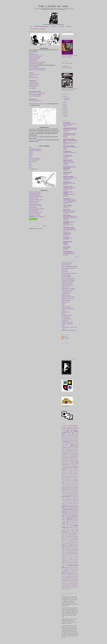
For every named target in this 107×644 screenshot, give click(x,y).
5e (73, 427)
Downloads (69, 26)
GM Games (74, 486)
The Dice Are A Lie (67, 186)
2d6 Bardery (73, 426)
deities (63, 460)
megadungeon (69, 520)
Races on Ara (32, 53)
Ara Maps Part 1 (32, 129)
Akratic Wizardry (67, 215)
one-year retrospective (71, 542)
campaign (72, 446)
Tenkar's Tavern (67, 210)
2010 (64, 114)
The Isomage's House (66, 319)
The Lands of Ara (54, 6)
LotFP (63, 517)
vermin (68, 583)
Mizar (30, 157)
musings (75, 526)
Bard (77, 436)
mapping (63, 518)
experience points (65, 476)
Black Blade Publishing (67, 263)
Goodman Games (66, 287)
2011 (64, 112)
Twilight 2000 (74, 581)
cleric (67, 452)
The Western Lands (33, 169)
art (75, 433)
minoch (72, 521)
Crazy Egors (74, 455)
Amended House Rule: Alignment (36, 64)
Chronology (64, 450)
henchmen (64, 492)
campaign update (66, 447)
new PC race (66, 533)
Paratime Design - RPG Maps (35, 206)
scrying (75, 564)
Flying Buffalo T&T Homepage (68, 280)
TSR (76, 579)
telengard (75, 573)
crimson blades (65, 456)
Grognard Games (74, 489)
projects (75, 552)
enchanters (64, 473)
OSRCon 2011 (72, 545)
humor (63, 498)
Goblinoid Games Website (67, 285)
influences (68, 498)
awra (68, 434)
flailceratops (68, 479)
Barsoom (65, 437)
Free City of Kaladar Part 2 (35, 160)
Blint (30, 168)
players (70, 552)
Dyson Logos (73, 470)
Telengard (31, 154)
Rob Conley (69, 561)
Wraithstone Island (71, 588)
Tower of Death (70, 578)
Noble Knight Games (66, 300)
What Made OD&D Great (34, 195)
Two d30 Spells (32, 88)
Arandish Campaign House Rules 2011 (37, 62)
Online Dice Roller (33, 207)
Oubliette (68, 548)
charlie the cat (69, 449)
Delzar (30, 164)
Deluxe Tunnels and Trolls (71, 460)
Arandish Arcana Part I (34, 82)
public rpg (69, 554)
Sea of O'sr (64, 566)
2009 (64, 116)
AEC (64, 429)
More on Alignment (33, 65)
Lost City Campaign (71, 515)
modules (63, 524)
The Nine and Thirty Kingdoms (68, 242)
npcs (75, 536)
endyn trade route (66, 475)
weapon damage (66, 585)
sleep (70, 567)
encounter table (72, 473)
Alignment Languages (34, 67)
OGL (62, 538)
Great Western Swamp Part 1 (35, 149)
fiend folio (69, 478)
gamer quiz (74, 485)
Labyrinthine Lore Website (35, 215)
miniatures (67, 521)
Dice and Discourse (68, 251)
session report (73, 565)
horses (76, 494)
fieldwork (63, 478)
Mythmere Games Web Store (68, 297)
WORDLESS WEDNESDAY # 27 (70, 153)
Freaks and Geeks (66, 482)
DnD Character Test (73, 465)
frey (67, 483)
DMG (65, 465)
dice (77, 462)
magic (68, 517)
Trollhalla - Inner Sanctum (67, 322)
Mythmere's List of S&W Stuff (68, 299)
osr (77, 542)
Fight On (75, 478)
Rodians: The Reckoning (34, 57)
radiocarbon (64, 555)
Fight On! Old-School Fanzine (68, 278)
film (62, 479)
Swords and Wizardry (66, 573)
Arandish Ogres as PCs (34, 59)
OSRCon (64, 304)
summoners (74, 572)
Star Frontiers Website (66, 315)
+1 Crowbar (64, 426)
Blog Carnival (72, 439)
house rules (65, 496)
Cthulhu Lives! (65, 272)
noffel (63, 536)
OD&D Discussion (66, 302)
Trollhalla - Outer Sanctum (67, 324)
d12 (77, 457)
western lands (64, 586)
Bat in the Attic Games (72, 437)
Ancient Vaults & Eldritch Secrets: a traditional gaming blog (70, 140)
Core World (64, 455)
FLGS (69, 481)
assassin (63, 434)
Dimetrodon (66, 463)
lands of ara (66, 509)
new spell (73, 533)
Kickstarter (64, 505)
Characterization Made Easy (35, 101)
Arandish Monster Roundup (35, 194)
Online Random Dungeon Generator (37, 209)
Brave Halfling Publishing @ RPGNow (70, 266)
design (73, 462)
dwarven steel (73, 469)
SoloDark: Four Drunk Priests (69, 183)
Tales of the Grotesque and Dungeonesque (69, 167)
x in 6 (77, 588)
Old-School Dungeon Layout (35, 204)
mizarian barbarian (66, 522)
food (76, 481)
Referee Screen (73, 559)
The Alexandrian (67, 199)
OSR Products (67, 544)
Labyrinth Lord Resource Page (36, 200)
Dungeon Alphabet (67, 468)
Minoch (31, 155)
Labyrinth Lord (65, 506)
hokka (72, 494)
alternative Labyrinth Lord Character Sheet (39, 104)
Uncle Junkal (64, 582)
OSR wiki (74, 544)
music (67, 526)
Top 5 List (64, 578)
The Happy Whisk (67, 151)
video (71, 583)
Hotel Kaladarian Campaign (72, 495)
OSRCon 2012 (65, 546)
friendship (72, 484)
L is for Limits (66, 157)
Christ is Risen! (66, 174)
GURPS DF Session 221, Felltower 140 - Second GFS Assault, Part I (69, 162)
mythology (76, 528)
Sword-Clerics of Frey (34, 78)
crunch (71, 457)
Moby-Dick (74, 523)
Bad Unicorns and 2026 (68, 224)
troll (72, 579)
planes (77, 551)
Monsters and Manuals (68, 177)
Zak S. (64, 589)
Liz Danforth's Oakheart (67, 292)
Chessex (75, 449)
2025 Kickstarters (67, 234)
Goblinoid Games (65, 488)
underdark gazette (73, 582)
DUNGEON (76, 466)
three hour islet (74, 576)
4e (70, 427)
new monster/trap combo (74, 532)
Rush (72, 562)
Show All (77, 257)
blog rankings (69, 440)
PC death (69, 549)
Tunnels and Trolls (66, 580)
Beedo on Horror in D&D (34, 214)
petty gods (75, 549)
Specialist (67, 569)
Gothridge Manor (67, 182)
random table (65, 557)
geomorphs (68, 486)
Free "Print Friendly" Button (68, 282)
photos (63, 551)
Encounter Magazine (66, 275)
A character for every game (69, 134)
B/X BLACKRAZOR (68, 156)
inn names (74, 498)
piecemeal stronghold (70, 551)
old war (70, 538)
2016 (64, 102)
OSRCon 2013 (74, 546)
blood (72, 442)
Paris (64, 549)
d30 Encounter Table (72, 459)
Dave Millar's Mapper (34, 198)
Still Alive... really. (67, 207)
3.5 (67, 427)
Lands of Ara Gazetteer (73, 512)
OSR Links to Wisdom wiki (35, 192)
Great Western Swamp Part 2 (35, 151)
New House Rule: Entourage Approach (37, 93)
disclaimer (72, 463)
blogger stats (76, 440)
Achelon (31, 152)
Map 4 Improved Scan (34, 137)
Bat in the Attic (67, 123)
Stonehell (64, 572)
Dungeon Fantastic (68, 160)
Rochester (75, 561)
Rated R (72, 557)
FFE (76, 476)
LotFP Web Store (65, 293)
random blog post (73, 555)
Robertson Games (66, 312)
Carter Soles (65, 337)
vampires (63, 583)
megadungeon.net (33, 203)
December (67, 98)
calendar (72, 445)
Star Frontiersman (66, 317)
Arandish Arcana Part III (34, 74)
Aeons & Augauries (68, 205)
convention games (73, 453)
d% (74, 457)
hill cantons (70, 492)
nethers (73, 529)
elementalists (64, 472)
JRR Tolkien (72, 501)
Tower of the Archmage (69, 146)
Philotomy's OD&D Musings (68, 309)
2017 (64, 96)
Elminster (70, 472)
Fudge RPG (68, 485)
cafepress (67, 445)
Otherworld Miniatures (66, 307)
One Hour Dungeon (68, 541)
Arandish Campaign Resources (42, 26)
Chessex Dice (65, 270)
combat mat (74, 452)
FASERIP (72, 476)
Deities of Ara (32, 76)
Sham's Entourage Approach (35, 95)
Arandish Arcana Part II (34, 84)
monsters (70, 524)
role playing (68, 562)
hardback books (74, 491)
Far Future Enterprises (67, 277)
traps (76, 578)
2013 (64, 108)
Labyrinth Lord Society (74, 508)
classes (69, 450)
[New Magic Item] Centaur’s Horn (70, 143)
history (75, 492)
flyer (72, 481)
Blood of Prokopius (68, 172)
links (74, 514)
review (63, 561)
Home (31, 26)
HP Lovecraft (74, 496)
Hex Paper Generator (34, 210)
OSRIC (63, 305)
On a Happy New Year (68, 238)
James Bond (70, 499)
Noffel (30, 148)
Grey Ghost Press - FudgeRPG (68, 288)
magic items (74, 517)
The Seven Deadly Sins (40, 217)
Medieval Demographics (34, 201)
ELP (75, 472)
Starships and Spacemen (70, 570)
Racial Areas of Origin (34, 54)
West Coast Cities (33, 161)
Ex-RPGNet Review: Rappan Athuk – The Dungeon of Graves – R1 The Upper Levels (70, 201)
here (30, 105)
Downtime (65, 244)
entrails (75, 475)
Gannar (31, 166)
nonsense (69, 536)
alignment (70, 429)
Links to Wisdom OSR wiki (67, 290)
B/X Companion (71, 436)
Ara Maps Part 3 (32, 140)
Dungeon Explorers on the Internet (69, 273)
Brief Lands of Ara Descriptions (36, 56)
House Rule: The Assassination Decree (37, 70)
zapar (68, 589)
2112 (68, 426)
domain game (64, 466)
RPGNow (64, 310)
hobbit (63, 494)
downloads (70, 466)
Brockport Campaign (70, 443)
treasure (68, 579)
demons (68, 462)
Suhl (30, 163)
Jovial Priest (66, 501)
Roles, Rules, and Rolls (69, 227)
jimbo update (66, 248)
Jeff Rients (76, 499)
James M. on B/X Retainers (35, 96)
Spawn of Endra (66, 338)
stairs (72, 569)
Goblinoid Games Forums (67, 283)
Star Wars (76, 569)
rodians (63, 562)
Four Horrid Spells (33, 87)
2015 (64, 104)
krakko (76, 505)
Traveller (63, 579)
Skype (66, 567)
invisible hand (64, 499)
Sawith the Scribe (69, 564)
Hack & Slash (66, 237)
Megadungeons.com (66, 295)
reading (70, 558)
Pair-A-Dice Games (75, 548)
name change (66, 529)
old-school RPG (74, 539)
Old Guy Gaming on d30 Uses (35, 212)
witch (70, 586)
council (69, 455)
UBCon (63, 325)
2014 (64, 106)
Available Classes (33, 61)
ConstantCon (54, 26)
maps (69, 518)
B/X (73, 434)
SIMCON (64, 314)
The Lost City (67, 576)
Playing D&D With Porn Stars (70, 128)
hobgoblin (67, 494)
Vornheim (76, 583)
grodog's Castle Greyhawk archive (69, 330)
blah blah (63, 439)
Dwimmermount (64, 471)
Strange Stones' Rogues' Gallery (36, 197)
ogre (66, 538)
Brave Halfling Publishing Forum (69, 268)
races (75, 554)
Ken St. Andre (72, 504)
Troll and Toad (65, 320)
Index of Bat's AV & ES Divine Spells (38, 29)
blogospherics (66, 442)
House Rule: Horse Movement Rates (37, 68)
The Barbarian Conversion (66, 575)
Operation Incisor (67, 169)
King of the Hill (70, 505)
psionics (63, 554)
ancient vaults (70, 430)
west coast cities (73, 585)
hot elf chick (64, 495)
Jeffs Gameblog (67, 247)
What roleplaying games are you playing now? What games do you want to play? (70, 218)
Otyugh (63, 548)
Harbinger (66, 100)
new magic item (71, 530)
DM (77, 463)
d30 (64, 459)
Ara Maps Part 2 (32, 132)
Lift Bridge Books (67, 514)
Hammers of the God (66, 491)
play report (65, 552)
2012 (64, 110)
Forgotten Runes (67, 233)
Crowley (66, 457)
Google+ (73, 488)
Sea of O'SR (61, 26)
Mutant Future (69, 528)
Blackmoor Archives (66, 265)
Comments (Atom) (39, 229)
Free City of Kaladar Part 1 (35, 158)
